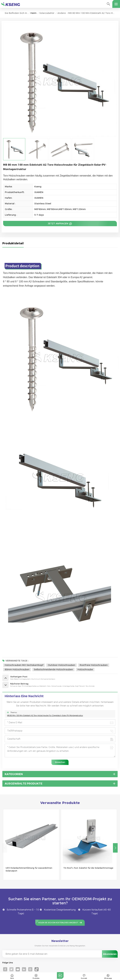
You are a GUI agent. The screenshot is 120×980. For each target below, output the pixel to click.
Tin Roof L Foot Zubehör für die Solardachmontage (88, 868)
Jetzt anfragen (58, 224)
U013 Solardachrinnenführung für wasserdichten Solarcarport (29, 869)
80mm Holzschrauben (17, 669)
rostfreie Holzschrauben (94, 665)
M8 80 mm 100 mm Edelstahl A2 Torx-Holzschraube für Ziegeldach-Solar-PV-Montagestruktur (45, 715)
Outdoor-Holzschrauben (61, 665)
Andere (62, 13)
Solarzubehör (47, 13)
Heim (33, 13)
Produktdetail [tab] (13, 244)
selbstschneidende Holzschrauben (53, 669)
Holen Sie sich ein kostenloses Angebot (58, 923)
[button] (115, 848)
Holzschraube (85, 669)
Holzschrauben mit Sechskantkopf (24, 665)
